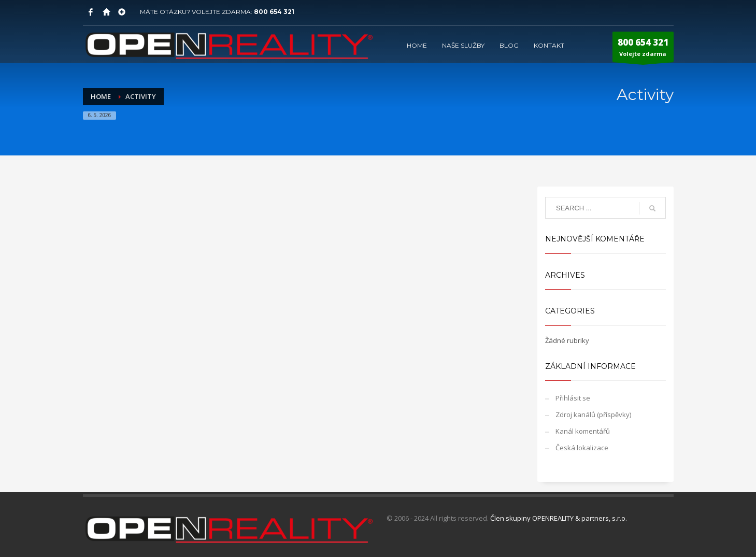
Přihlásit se (573, 398)
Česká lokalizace (582, 448)
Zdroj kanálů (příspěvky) (593, 415)
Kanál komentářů (583, 431)
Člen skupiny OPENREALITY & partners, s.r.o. (559, 518)
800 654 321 (274, 12)
